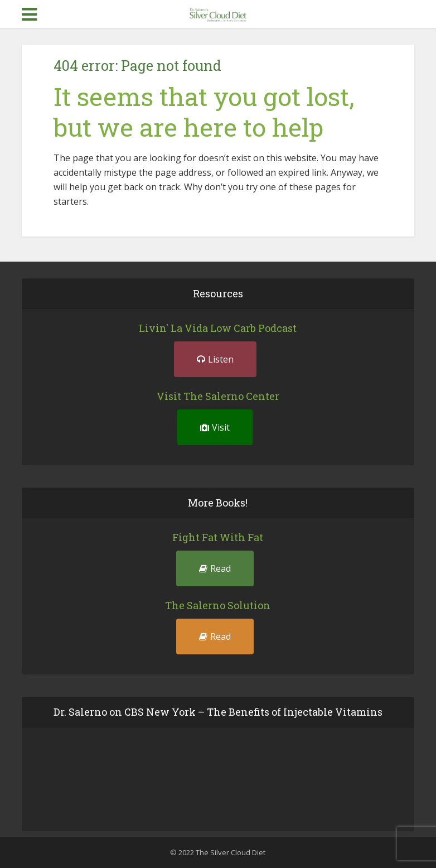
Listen (215, 359)
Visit (215, 427)
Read (215, 568)
